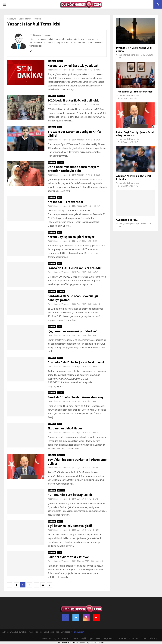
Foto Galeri (134, 638)
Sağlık (60, 61)
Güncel (65, 638)
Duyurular (47, 638)
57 (43, 585)
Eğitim (57, 638)
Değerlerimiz (109, 638)
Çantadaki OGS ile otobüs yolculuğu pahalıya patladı (73, 298)
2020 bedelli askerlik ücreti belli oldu (74, 101)
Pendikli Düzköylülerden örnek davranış (75, 397)
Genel (60, 358)
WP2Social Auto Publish (68, 643)
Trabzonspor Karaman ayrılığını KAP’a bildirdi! (74, 134)
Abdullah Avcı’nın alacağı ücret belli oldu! (134, 178)
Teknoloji (61, 291)
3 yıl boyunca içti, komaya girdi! (70, 526)
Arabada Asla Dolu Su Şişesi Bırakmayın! (76, 362)
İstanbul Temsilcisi (33, 19)
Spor (59, 127)
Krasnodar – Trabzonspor (65, 202)
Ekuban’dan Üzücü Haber (65, 428)
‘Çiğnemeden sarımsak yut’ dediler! (72, 331)
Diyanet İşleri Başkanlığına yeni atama (134, 49)
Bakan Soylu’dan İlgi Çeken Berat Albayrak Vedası (135, 134)
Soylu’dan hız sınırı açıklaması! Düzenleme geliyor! (77, 462)
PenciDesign (78, 632)
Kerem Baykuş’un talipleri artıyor (71, 237)
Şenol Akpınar (129, 224)
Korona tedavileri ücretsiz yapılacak (73, 66)
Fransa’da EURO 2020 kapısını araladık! (75, 268)
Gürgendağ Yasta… (127, 220)
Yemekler (122, 638)
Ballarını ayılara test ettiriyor (68, 557)
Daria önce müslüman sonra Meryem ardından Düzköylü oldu (73, 169)
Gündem (61, 96)
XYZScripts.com (97, 643)
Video (144, 638)
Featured (52, 61)
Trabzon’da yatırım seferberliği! (134, 92)
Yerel (60, 552)
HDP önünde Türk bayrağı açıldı (70, 495)
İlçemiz (60, 162)
